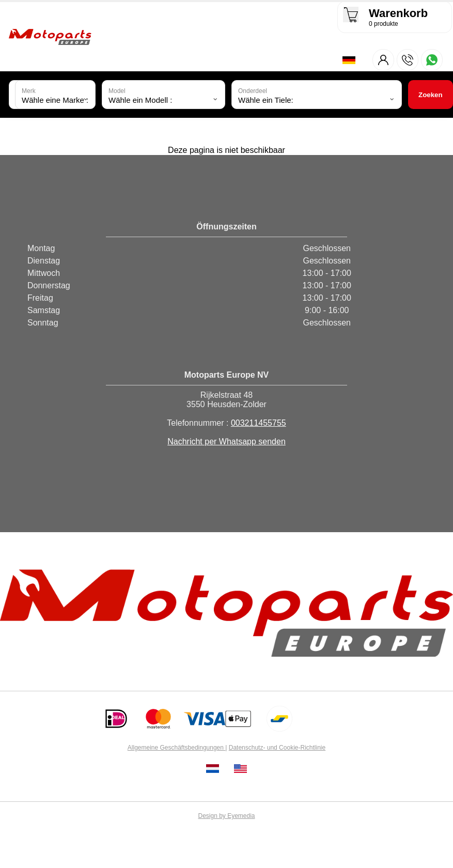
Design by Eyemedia (226, 817)
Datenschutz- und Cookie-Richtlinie (277, 749)
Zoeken (431, 95)
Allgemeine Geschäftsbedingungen (176, 749)
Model (117, 91)
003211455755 (259, 424)
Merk (29, 91)
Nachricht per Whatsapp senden (226, 443)
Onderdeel (253, 91)
